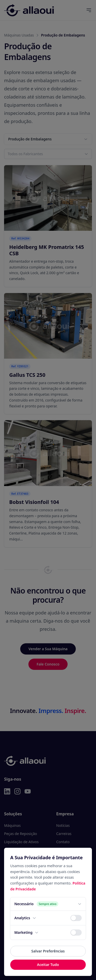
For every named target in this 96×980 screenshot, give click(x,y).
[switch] (76, 918)
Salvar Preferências (48, 951)
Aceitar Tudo (48, 965)
